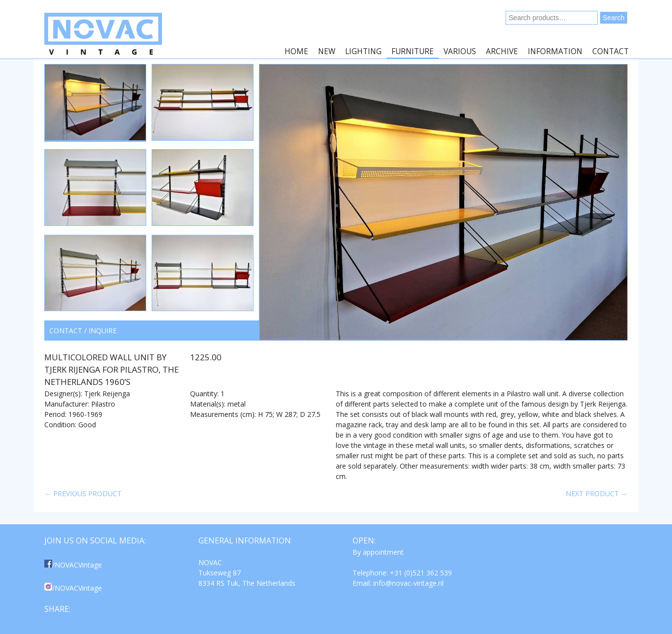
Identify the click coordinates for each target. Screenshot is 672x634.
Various (460, 51)
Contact (610, 51)
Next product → (597, 493)
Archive (502, 51)
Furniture (413, 51)
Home (296, 51)
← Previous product (83, 493)
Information (555, 51)
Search (613, 18)
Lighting (363, 51)
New (327, 51)
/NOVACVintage (73, 565)
